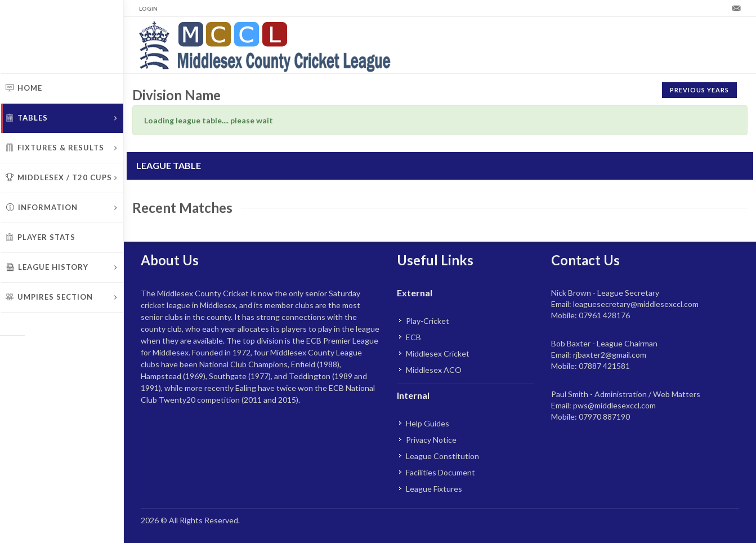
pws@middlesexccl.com (614, 405)
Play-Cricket (428, 321)
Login (148, 8)
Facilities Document (440, 472)
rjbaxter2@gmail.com (610, 355)
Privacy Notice (431, 440)
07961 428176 (604, 315)
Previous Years (699, 90)
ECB (413, 337)
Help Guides (428, 423)
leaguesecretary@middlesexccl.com (636, 304)
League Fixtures (434, 489)
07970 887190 (604, 417)
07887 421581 (604, 366)
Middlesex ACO (434, 370)
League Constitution (442, 456)
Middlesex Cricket (438, 353)
